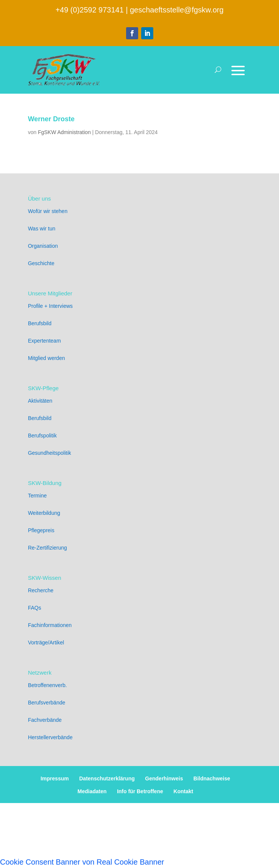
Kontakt (183, 791)
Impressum (55, 778)
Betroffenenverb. (47, 685)
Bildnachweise (212, 778)
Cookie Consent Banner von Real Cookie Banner (82, 862)
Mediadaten (92, 791)
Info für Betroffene (140, 791)
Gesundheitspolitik (49, 453)
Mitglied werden (46, 358)
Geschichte (41, 263)
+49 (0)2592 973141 (90, 10)
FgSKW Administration (64, 132)
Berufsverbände (47, 703)
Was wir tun (42, 229)
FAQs (35, 608)
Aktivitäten (40, 401)
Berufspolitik (42, 436)
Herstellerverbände (50, 737)
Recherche (41, 590)
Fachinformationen (50, 625)
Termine (37, 496)
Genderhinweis (164, 778)
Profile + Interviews (50, 306)
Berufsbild (40, 323)
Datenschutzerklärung (107, 778)
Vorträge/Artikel (46, 643)
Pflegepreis (41, 530)
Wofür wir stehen (48, 211)
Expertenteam (44, 341)
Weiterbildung (44, 513)
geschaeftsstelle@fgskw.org (177, 10)
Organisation (43, 246)
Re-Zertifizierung (47, 548)
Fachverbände (45, 720)
